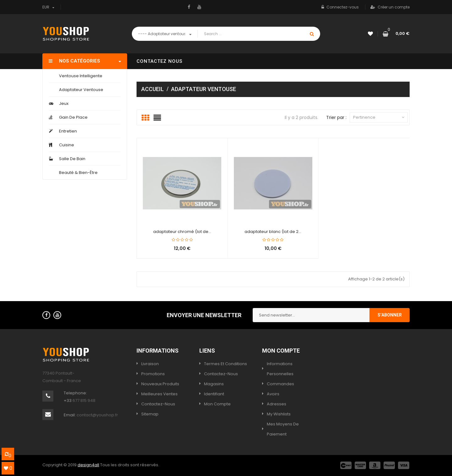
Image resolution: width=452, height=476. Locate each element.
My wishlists (279, 414)
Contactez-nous (158, 404)
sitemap (150, 414)
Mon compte (217, 404)
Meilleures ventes (159, 394)
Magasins (214, 384)
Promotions (153, 374)
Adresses (277, 404)
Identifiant (214, 394)
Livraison (150, 364)
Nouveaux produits (160, 384)
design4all (88, 465)
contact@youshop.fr (97, 415)
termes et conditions (226, 364)
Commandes (280, 384)
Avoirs (273, 394)
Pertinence (379, 117)
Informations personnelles (280, 369)
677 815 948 (84, 400)
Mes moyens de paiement (283, 429)
